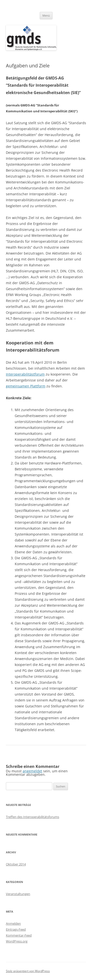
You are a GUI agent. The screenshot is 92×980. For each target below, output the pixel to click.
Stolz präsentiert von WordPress (28, 971)
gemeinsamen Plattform (26, 386)
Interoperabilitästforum (25, 374)
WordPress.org (17, 941)
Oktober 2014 (16, 864)
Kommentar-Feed (19, 935)
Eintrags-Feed (16, 929)
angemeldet (32, 771)
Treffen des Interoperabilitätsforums (33, 817)
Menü (46, 15)
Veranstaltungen (18, 894)
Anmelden (13, 923)
